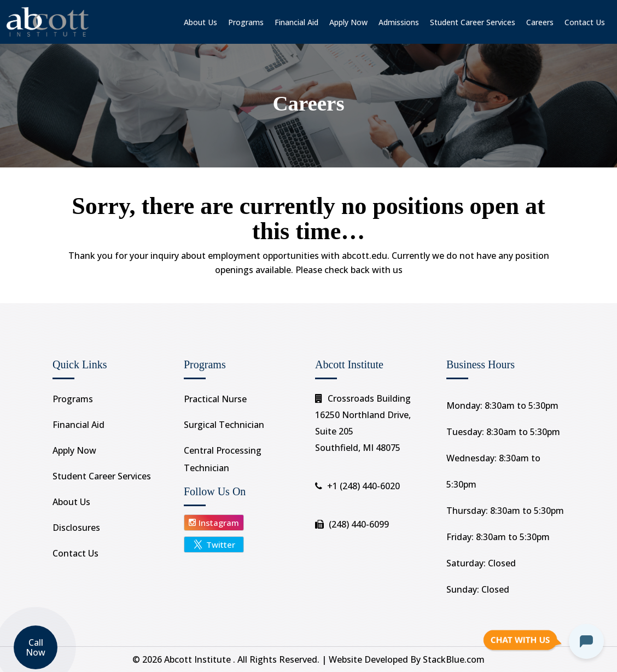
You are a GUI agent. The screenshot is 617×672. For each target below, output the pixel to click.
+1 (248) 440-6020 (363, 486)
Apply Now (348, 22)
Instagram (214, 523)
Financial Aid (296, 22)
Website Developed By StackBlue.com (407, 659)
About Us (200, 22)
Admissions (399, 22)
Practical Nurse (215, 399)
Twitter (214, 544)
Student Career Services (473, 22)
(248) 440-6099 (359, 524)
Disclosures (76, 528)
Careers (540, 22)
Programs (246, 22)
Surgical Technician (224, 425)
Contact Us (585, 22)
